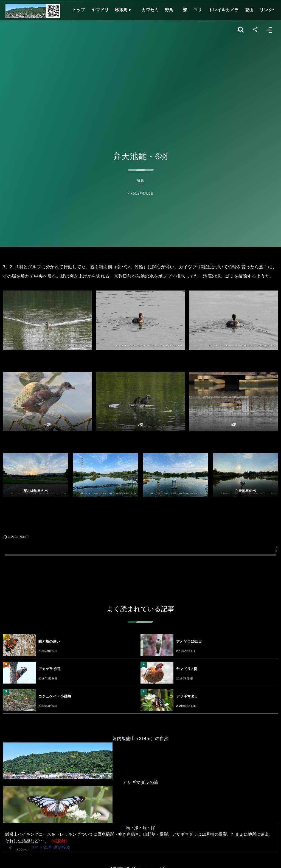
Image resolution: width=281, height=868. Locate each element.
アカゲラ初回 (49, 669)
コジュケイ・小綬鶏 (55, 696)
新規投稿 (62, 848)
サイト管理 (41, 848)
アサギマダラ (187, 696)
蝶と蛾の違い (49, 641)
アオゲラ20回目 (189, 641)
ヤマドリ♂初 (187, 669)
